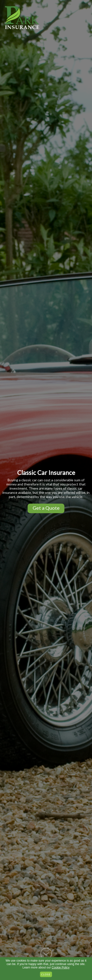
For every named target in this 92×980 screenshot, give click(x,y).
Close (46, 974)
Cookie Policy (61, 967)
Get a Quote (46, 508)
